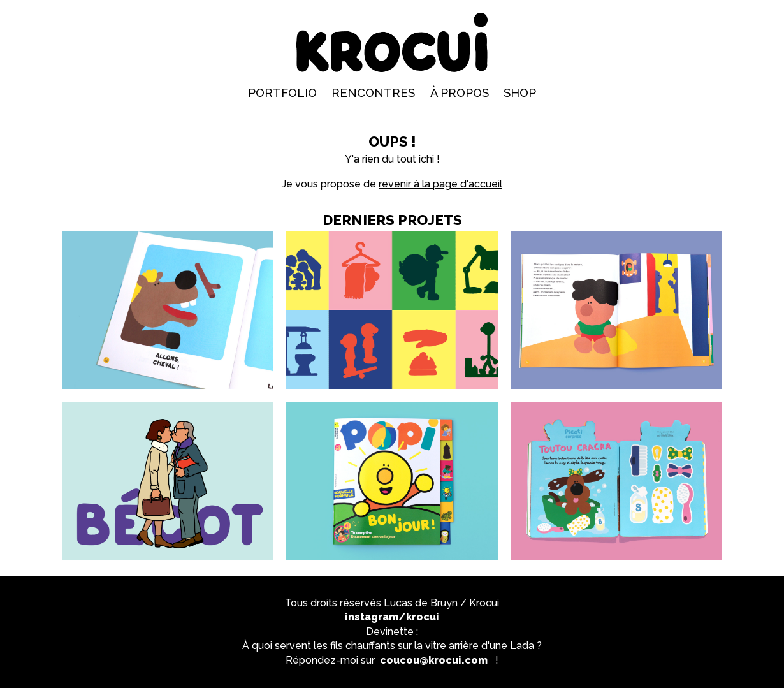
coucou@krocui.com (434, 660)
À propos (460, 93)
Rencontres (373, 93)
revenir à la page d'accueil (440, 184)
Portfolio (282, 93)
